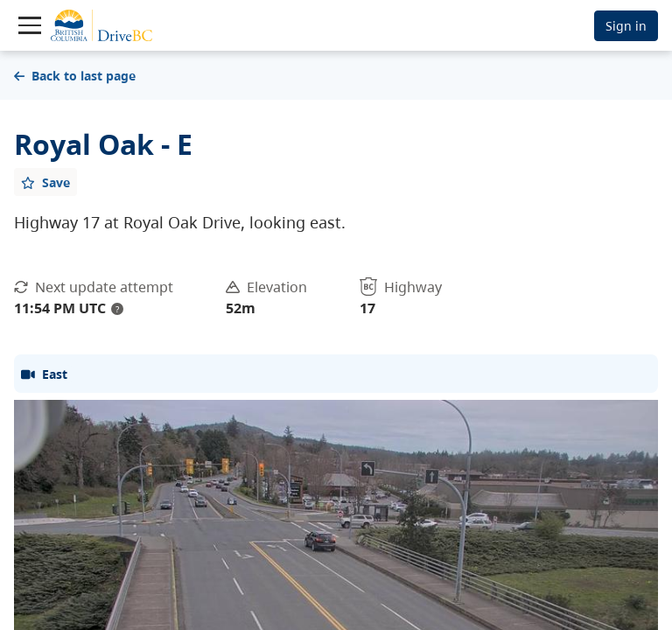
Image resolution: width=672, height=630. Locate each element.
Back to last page (75, 76)
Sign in (626, 26)
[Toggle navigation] (30, 25)
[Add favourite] (45, 182)
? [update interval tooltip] (117, 309)
